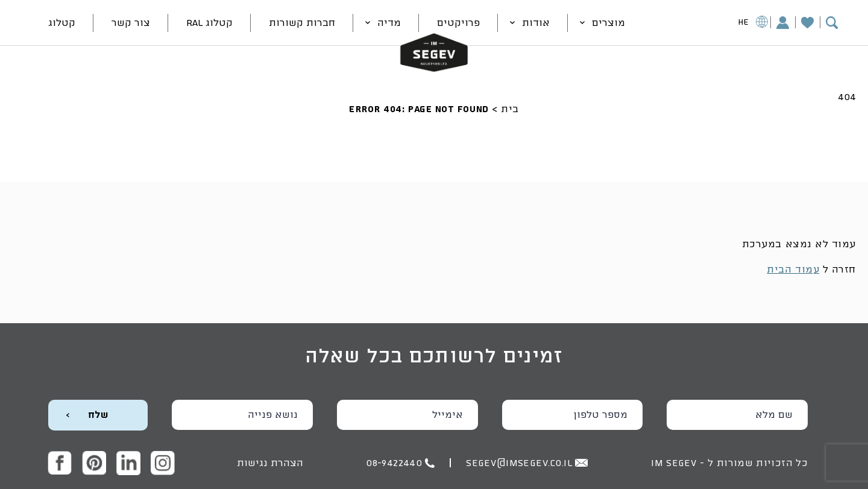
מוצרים (609, 23)
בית (510, 109)
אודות (536, 23)
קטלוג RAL (209, 23)
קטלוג (62, 23)
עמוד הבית (793, 270)
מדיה (389, 23)
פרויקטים (458, 23)
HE (753, 24)
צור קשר (131, 23)
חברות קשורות (302, 23)
